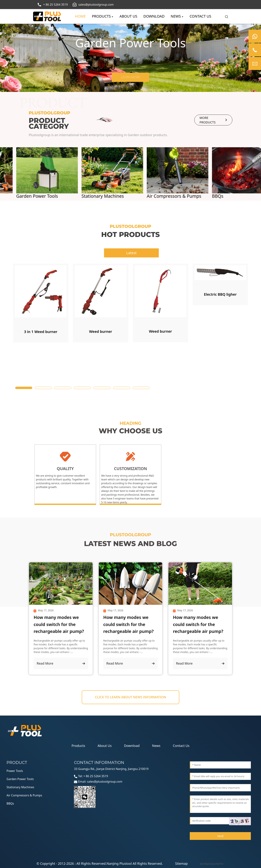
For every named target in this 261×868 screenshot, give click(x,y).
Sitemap (181, 863)
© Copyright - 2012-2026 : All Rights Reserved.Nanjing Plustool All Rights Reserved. (100, 863)
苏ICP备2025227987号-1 (212, 864)
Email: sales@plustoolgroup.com (98, 782)
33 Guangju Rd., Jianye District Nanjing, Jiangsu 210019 (111, 769)
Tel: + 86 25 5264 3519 (91, 776)
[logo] (47, 16)
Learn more (130, 77)
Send (220, 836)
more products (213, 120)
